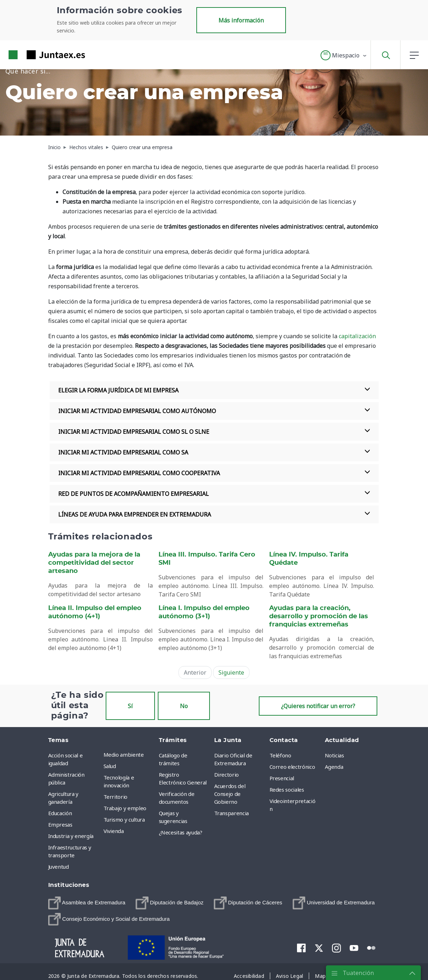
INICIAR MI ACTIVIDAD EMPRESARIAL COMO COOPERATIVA (214, 473)
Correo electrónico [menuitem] (292, 767)
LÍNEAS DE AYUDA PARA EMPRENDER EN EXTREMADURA (214, 514)
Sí (130, 706)
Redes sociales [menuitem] (287, 789)
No (184, 706)
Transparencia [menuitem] (231, 813)
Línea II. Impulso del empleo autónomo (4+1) (95, 612)
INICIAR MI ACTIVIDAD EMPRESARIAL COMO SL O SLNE (214, 432)
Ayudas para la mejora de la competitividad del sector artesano (94, 563)
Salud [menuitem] (110, 766)
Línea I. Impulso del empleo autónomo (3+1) (204, 612)
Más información (241, 20)
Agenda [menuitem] (334, 767)
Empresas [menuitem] (60, 824)
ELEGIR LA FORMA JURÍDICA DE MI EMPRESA (214, 390)
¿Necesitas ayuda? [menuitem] (181, 832)
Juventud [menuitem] (59, 867)
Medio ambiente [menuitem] (124, 755)
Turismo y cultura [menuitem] (124, 819)
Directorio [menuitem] (227, 775)
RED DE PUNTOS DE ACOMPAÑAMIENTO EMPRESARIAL (214, 494)
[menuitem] (87, 903)
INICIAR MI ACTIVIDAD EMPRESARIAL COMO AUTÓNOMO (214, 411)
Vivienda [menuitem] (114, 831)
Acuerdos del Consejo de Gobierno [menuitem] (230, 794)
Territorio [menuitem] (116, 797)
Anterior (195, 672)
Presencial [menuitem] (282, 778)
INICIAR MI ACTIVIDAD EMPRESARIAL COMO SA (214, 452)
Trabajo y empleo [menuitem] (125, 808)
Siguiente (231, 672)
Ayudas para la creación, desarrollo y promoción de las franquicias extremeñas (319, 616)
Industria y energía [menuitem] (71, 836)
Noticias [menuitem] (334, 755)
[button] (344, 55)
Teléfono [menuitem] (280, 755)
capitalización (357, 336)
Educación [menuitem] (60, 813)
